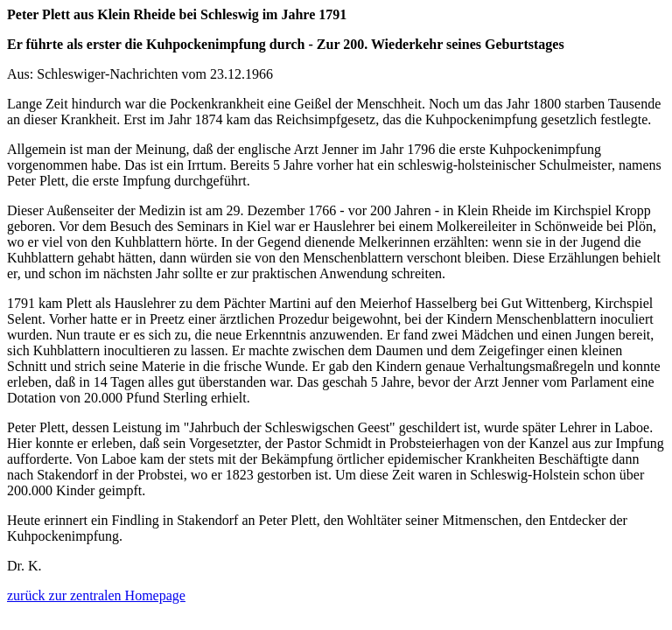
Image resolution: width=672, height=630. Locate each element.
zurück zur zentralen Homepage (96, 595)
